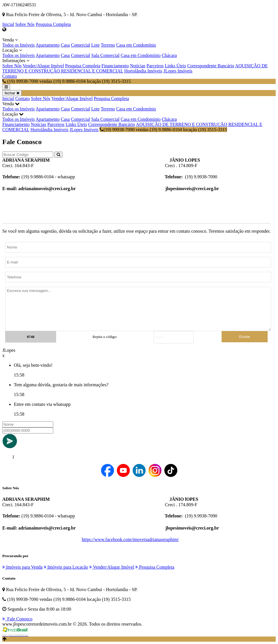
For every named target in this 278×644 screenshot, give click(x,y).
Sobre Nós (25, 24)
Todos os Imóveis (19, 45)
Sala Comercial (105, 55)
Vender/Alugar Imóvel (43, 66)
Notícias (138, 66)
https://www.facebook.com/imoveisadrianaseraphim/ (130, 539)
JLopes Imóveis (178, 71)
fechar (12, 93)
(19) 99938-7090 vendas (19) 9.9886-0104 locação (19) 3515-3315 (163, 130)
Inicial (8, 24)
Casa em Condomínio (136, 45)
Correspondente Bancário (211, 66)
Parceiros (155, 66)
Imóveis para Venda (22, 567)
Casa (65, 45)
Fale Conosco (17, 619)
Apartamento (48, 45)
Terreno (108, 45)
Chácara (169, 55)
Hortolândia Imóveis (143, 71)
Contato (10, 76)
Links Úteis (176, 66)
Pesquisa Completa (53, 24)
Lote (95, 45)
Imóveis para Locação (66, 567)
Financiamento (115, 66)
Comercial (80, 45)
